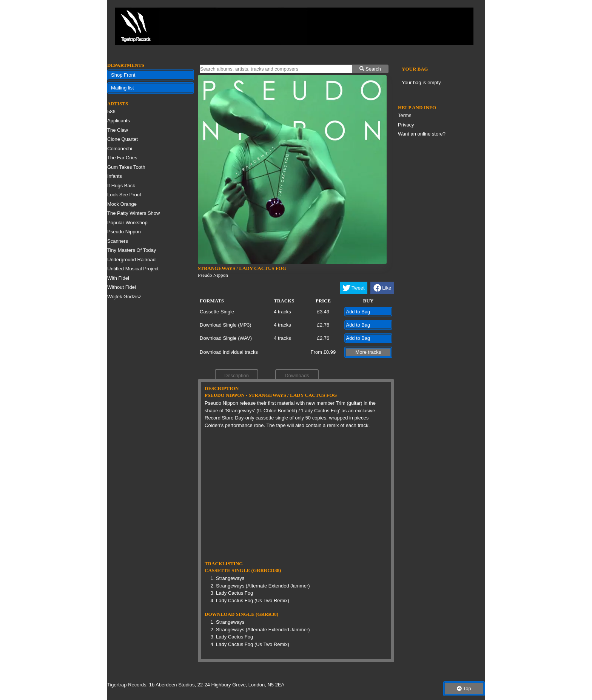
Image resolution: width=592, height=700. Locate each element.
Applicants (119, 121)
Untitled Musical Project (133, 269)
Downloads (297, 375)
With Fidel (118, 278)
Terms (405, 115)
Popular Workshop (127, 223)
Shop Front (123, 75)
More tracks (368, 352)
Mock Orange (122, 204)
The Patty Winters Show (133, 213)
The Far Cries (122, 158)
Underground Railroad (131, 260)
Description (237, 375)
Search (370, 69)
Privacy (406, 125)
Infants (115, 176)
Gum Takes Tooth (126, 167)
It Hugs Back (121, 186)
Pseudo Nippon (124, 232)
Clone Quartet (123, 139)
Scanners (118, 241)
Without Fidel (122, 287)
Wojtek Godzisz (124, 297)
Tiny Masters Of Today (132, 250)
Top (464, 688)
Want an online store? (422, 134)
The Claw (118, 130)
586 (111, 112)
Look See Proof (124, 195)
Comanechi (120, 149)
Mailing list (123, 88)
